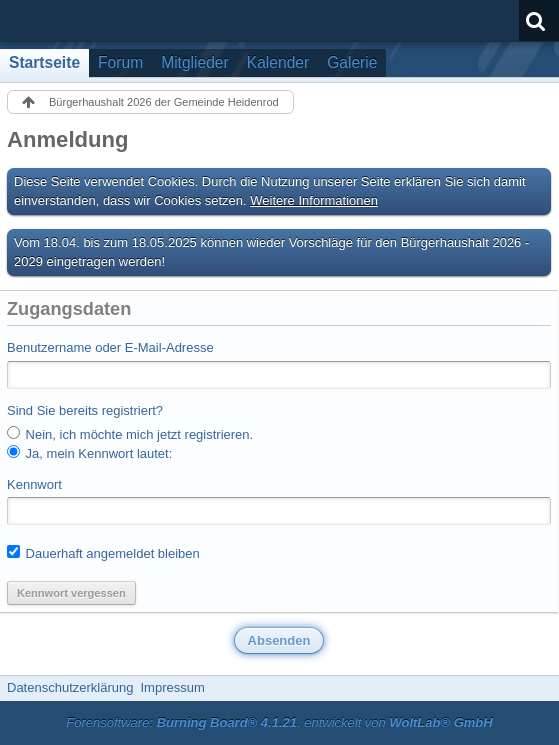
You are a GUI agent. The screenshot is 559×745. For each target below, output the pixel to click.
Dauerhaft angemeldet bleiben (103, 553)
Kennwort (34, 484)
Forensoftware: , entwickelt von (279, 722)
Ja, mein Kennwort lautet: (89, 453)
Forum (120, 62)
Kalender (278, 62)
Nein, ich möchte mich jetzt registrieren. (130, 434)
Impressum (172, 687)
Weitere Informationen (314, 200)
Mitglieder (195, 62)
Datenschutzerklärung (70, 687)
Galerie (352, 62)
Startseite (44, 62)
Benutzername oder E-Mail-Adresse (110, 347)
